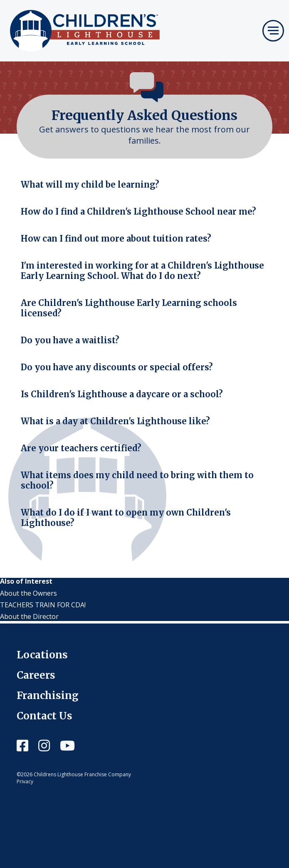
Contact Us (44, 716)
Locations (42, 655)
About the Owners (28, 593)
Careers (36, 675)
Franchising (48, 696)
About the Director (29, 616)
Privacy (25, 781)
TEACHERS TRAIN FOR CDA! (43, 605)
